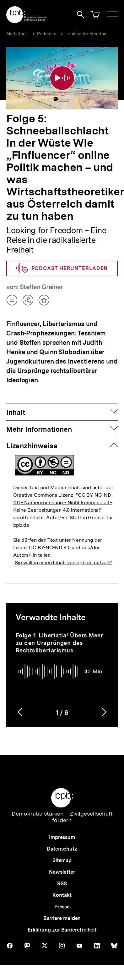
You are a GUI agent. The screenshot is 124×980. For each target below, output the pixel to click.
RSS (62, 884)
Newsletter (62, 872)
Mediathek (17, 34)
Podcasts (47, 34)
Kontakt (62, 895)
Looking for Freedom (86, 34)
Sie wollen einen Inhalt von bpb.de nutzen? (63, 563)
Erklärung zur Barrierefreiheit (62, 930)
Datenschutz (62, 849)
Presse (62, 907)
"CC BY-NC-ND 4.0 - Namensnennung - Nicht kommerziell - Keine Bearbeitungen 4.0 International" (63, 503)
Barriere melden (62, 918)
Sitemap (62, 860)
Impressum (62, 837)
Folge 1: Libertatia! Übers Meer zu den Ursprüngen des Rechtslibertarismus (59, 643)
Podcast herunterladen (62, 269)
